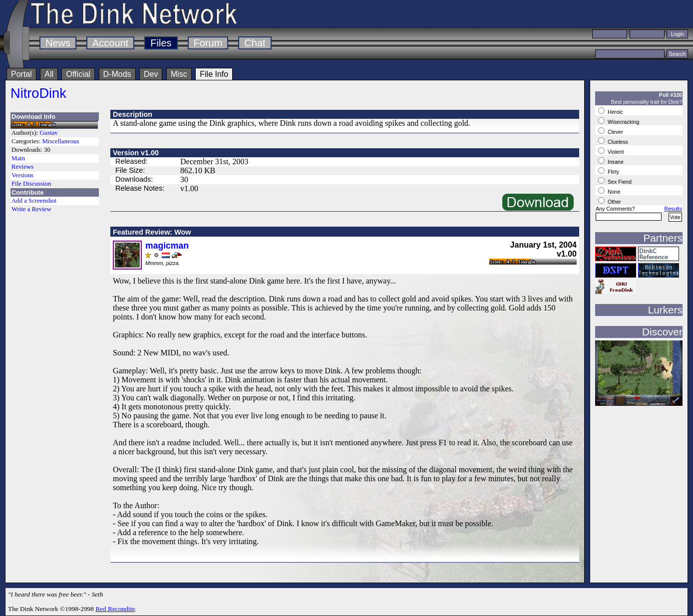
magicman (167, 246)
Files (161, 43)
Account (110, 43)
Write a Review (31, 209)
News (58, 43)
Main (18, 158)
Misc (179, 74)
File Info (214, 74)
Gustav (49, 133)
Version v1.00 (136, 153)
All (49, 74)
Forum (208, 43)
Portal (21, 74)
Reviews (22, 167)
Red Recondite (115, 609)
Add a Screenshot (34, 201)
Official (78, 74)
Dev (151, 74)
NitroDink (38, 93)
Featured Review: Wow (152, 232)
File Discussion (31, 184)
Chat (255, 43)
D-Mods (117, 74)
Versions (22, 175)
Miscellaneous (60, 141)
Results (673, 209)
